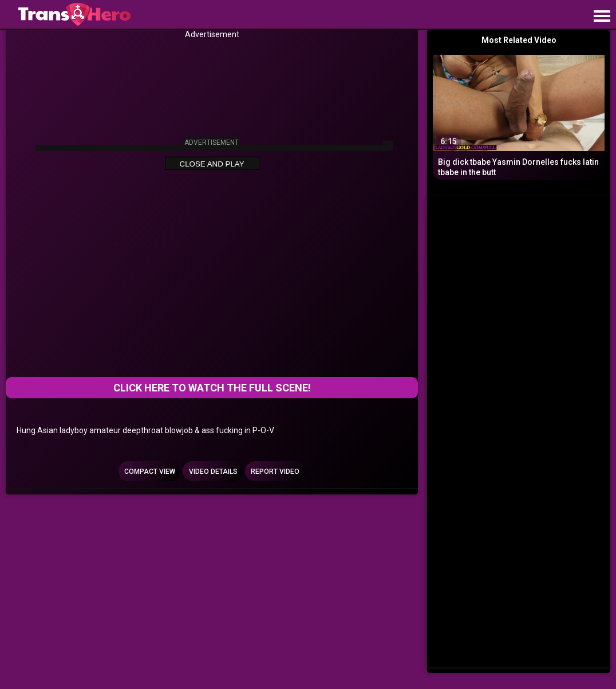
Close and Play (212, 163)
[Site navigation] (602, 17)
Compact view (150, 472)
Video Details (213, 472)
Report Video (275, 472)
